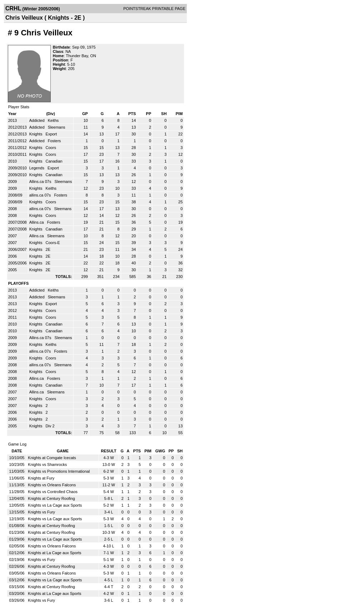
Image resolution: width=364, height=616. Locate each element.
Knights (36, 134)
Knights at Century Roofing (51, 498)
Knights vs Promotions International (59, 471)
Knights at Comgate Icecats (52, 458)
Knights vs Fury (41, 512)
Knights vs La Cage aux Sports (55, 505)
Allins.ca (37, 222)
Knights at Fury (41, 478)
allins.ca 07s (41, 195)
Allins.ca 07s (41, 182)
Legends (37, 168)
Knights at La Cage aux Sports (54, 553)
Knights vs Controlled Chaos (53, 492)
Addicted (38, 120)
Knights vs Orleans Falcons (52, 485)
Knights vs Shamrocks (47, 465)
